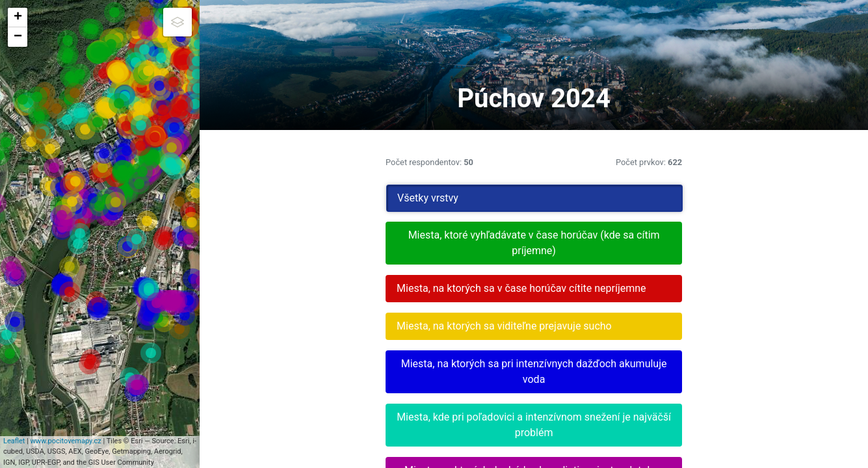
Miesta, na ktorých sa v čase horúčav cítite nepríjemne (705, 296)
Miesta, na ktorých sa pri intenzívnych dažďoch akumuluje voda (705, 403)
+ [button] (18, 18)
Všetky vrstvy (632, 198)
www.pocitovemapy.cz (77, 462)
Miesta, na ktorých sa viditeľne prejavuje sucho (705, 349)
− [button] (18, 37)
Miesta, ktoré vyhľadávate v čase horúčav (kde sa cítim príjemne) (705, 243)
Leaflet (26, 462)
